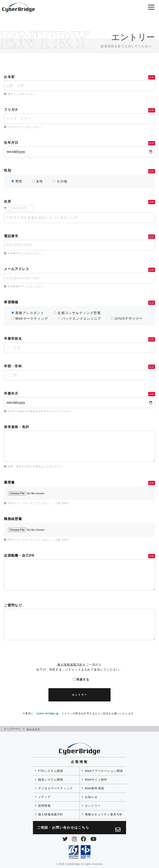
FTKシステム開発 (51, 771)
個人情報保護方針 (70, 665)
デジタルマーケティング (55, 788)
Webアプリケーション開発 (104, 771)
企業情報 (79, 762)
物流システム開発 (51, 780)
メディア (44, 797)
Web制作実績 (95, 788)
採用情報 (44, 806)
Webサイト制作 (96, 780)
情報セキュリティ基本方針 (104, 814)
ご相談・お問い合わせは (79, 829)
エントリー (93, 806)
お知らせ (91, 797)
